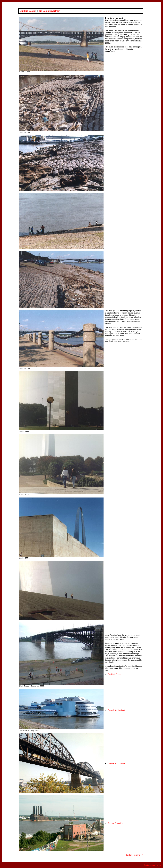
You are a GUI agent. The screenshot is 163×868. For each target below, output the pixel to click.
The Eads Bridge (114, 674)
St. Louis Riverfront (50, 11)
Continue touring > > (134, 855)
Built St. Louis (27, 11)
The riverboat (116, 710)
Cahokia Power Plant (116, 823)
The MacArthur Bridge (116, 763)
